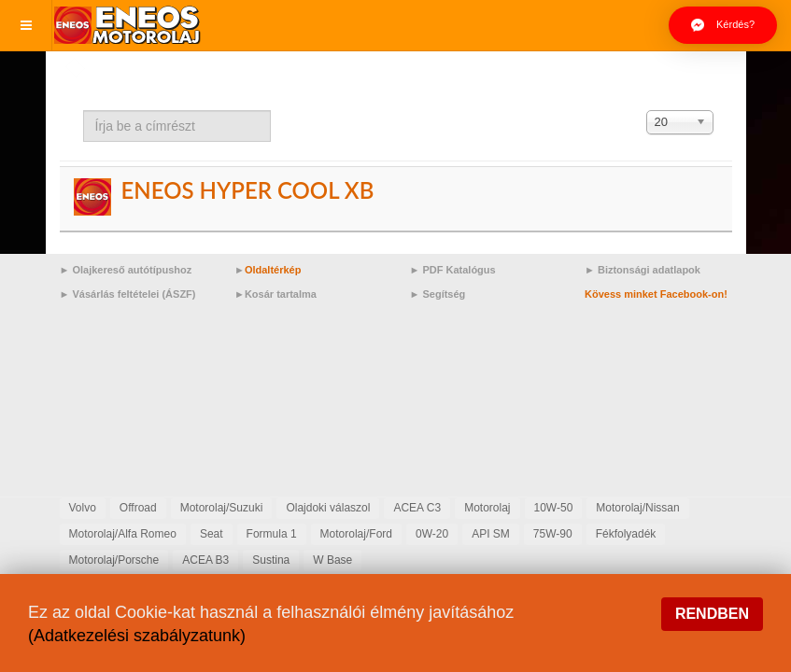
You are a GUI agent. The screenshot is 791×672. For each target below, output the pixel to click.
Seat (212, 534)
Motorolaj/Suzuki (222, 508)
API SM (491, 534)
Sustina (271, 560)
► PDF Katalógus (453, 270)
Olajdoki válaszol (328, 508)
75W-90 (553, 534)
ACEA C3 (417, 508)
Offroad (138, 508)
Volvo (83, 508)
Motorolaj (487, 508)
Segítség (444, 294)
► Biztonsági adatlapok (643, 270)
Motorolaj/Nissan (637, 508)
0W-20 (432, 534)
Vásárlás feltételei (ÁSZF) (134, 294)
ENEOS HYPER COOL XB (247, 190)
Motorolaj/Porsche (114, 560)
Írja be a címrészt (84, 111)
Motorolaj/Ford (356, 534)
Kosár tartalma (281, 294)
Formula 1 (272, 534)
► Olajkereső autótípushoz (126, 270)
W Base (332, 560)
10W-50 (554, 508)
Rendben (712, 614)
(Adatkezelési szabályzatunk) (137, 636)
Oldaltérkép (273, 270)
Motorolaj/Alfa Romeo (123, 534)
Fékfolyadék (626, 534)
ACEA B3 (205, 560)
